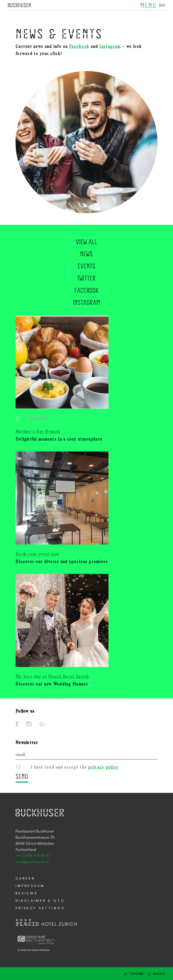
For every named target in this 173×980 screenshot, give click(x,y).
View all (86, 252)
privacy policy (103, 769)
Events (86, 277)
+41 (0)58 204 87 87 (33, 856)
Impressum (30, 886)
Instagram (110, 47)
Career (25, 879)
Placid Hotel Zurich (19, 5)
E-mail (10, 974)
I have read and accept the (75, 769)
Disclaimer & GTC (40, 901)
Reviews (27, 893)
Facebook (79, 47)
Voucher (136, 974)
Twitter (86, 289)
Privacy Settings (40, 908)
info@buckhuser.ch (32, 862)
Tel (18, 974)
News (86, 264)
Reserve (159, 974)
